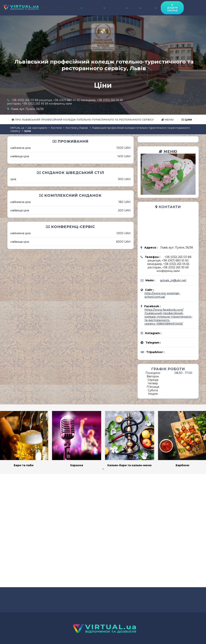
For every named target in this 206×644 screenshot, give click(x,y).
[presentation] (103, 469)
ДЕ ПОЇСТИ (76, 8)
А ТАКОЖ (150, 8)
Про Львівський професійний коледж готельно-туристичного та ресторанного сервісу (83, 120)
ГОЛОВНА (61, 8)
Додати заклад (172, 8)
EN (203, 8)
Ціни (187, 120)
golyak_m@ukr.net (173, 280)
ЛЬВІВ (44, 8)
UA (192, 8)
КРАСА (136, 8)
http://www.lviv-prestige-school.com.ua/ (162, 295)
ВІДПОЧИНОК (118, 8)
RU (197, 8)
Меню (168, 120)
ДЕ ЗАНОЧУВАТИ (95, 8)
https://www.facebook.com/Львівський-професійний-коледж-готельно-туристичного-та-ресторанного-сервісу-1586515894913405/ (168, 317)
